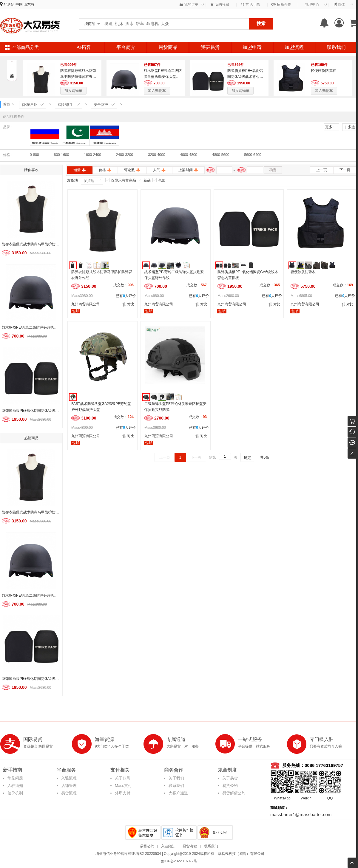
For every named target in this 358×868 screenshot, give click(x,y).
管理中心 (312, 4)
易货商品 (168, 47)
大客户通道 (178, 793)
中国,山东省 (25, 4)
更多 (332, 127)
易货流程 (69, 793)
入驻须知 (15, 786)
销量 (80, 170)
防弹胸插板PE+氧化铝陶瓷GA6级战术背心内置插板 (245, 77)
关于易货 (230, 778)
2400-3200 (125, 155)
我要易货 (210, 47)
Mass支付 (123, 786)
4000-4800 (189, 155)
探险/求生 (65, 105)
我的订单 (189, 4)
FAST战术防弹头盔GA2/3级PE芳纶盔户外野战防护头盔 (101, 407)
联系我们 (336, 47)
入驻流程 (69, 778)
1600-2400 (92, 155)
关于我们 (176, 778)
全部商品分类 (25, 47)
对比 (128, 304)
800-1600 (62, 155)
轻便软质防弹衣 (323, 71)
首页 (7, 104)
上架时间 (188, 170)
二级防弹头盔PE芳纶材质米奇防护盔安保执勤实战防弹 (175, 407)
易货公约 (230, 786)
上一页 (322, 170)
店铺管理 (69, 786)
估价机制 (15, 793)
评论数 (132, 170)
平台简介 (126, 47)
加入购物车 (73, 91)
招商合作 (281, 4)
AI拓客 (84, 47)
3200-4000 (156, 155)
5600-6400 (253, 155)
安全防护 (101, 105)
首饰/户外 (29, 105)
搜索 (261, 23)
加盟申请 (252, 47)
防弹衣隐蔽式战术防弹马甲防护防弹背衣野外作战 (78, 77)
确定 (273, 170)
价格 (105, 170)
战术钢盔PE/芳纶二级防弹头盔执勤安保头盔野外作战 (163, 77)
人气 (159, 170)
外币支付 (123, 793)
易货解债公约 (234, 793)
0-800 (34, 155)
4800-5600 (221, 155)
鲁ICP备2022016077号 (179, 861)
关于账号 (123, 778)
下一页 (345, 170)
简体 (339, 4)
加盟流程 (294, 47)
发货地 (89, 181)
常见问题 (250, 4)
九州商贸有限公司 (86, 304)
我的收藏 (220, 4)
